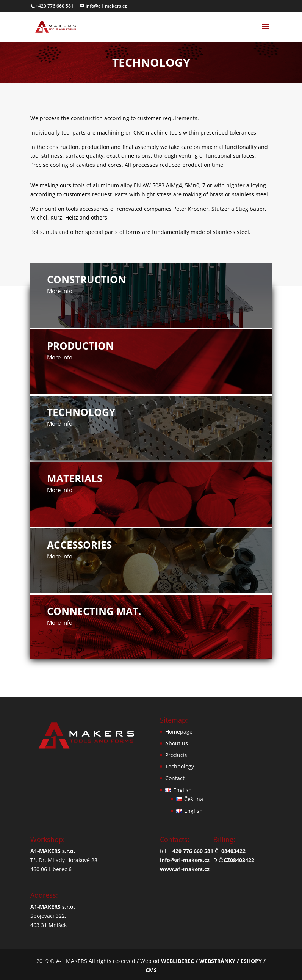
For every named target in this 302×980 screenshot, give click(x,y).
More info (60, 291)
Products (176, 755)
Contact (175, 778)
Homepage (179, 731)
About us (177, 743)
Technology (180, 766)
